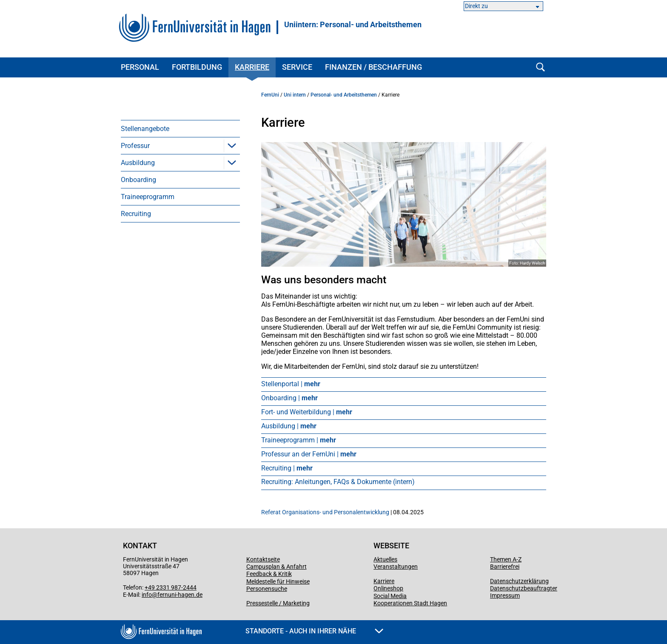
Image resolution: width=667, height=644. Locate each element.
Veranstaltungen (396, 567)
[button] (232, 145)
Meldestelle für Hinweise (278, 581)
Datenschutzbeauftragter (524, 588)
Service (297, 67)
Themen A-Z (506, 559)
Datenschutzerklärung (519, 581)
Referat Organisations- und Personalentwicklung (325, 512)
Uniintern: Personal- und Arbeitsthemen (353, 25)
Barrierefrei (505, 567)
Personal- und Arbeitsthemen (344, 95)
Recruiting (136, 214)
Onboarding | (289, 398)
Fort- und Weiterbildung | (307, 412)
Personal (140, 67)
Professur (135, 146)
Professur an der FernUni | (309, 454)
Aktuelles (385, 559)
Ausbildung (138, 163)
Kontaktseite (263, 559)
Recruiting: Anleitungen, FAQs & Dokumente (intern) (338, 482)
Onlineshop (388, 588)
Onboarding (138, 180)
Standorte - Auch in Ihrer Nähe (314, 631)
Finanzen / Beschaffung (373, 67)
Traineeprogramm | (299, 440)
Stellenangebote (145, 129)
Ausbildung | (289, 426)
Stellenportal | (291, 384)
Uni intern (295, 95)
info (147, 595)
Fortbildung (197, 67)
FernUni (270, 95)
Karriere (252, 67)
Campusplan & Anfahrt (276, 567)
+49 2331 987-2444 (171, 587)
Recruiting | (287, 468)
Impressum (505, 596)
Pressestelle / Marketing (278, 603)
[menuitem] (180, 128)
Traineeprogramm (148, 197)
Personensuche (267, 589)
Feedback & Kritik (269, 574)
